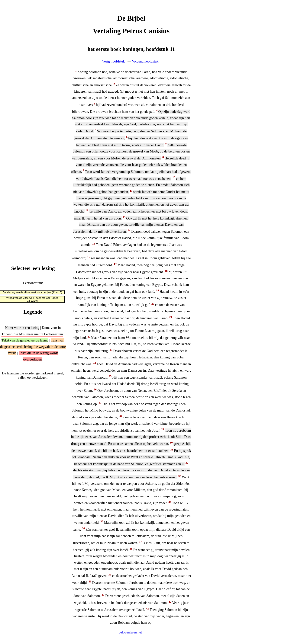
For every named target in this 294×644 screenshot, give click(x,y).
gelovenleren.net (130, 632)
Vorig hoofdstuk (113, 61)
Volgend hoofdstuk (145, 61)
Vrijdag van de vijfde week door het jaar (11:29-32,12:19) (32, 300)
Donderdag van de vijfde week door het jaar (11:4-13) (32, 292)
